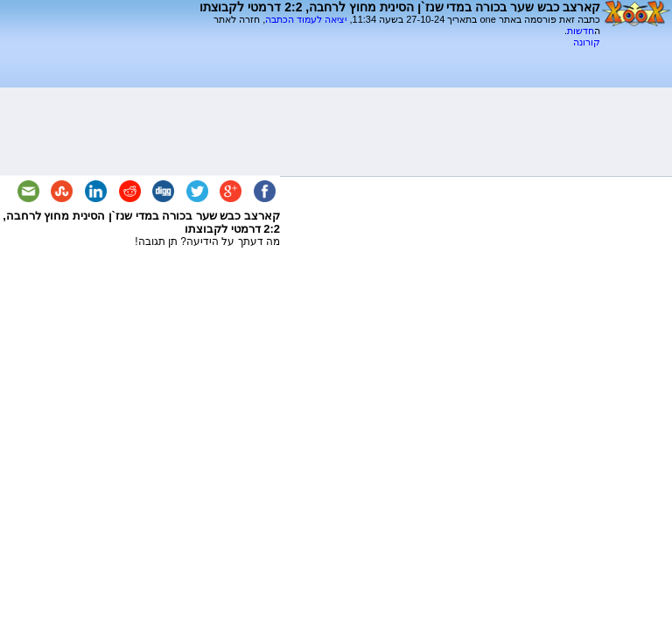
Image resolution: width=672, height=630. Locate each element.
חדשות (581, 31)
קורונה (587, 42)
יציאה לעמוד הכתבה (306, 19)
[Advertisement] (395, 55)
